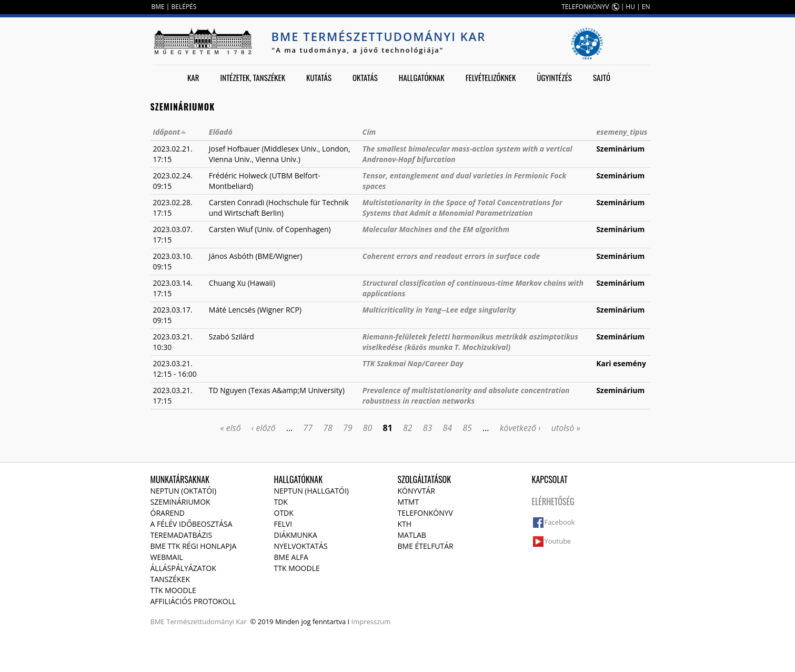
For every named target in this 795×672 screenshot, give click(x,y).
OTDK (284, 513)
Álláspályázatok (183, 568)
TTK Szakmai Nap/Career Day (413, 363)
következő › (520, 428)
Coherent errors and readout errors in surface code (451, 256)
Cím (369, 132)
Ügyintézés (554, 77)
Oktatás (365, 77)
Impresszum (371, 621)
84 (448, 428)
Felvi (283, 524)
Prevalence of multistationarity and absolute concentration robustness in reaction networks (466, 395)
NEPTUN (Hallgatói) (311, 491)
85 (467, 428)
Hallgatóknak (422, 77)
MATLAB (412, 535)
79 (348, 428)
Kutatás (319, 77)
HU (630, 7)
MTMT (409, 502)
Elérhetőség (553, 502)
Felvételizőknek (491, 77)
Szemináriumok (180, 502)
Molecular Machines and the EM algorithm (436, 229)
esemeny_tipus (622, 132)
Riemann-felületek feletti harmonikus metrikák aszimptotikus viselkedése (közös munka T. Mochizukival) (470, 342)
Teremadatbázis (182, 535)
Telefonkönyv (425, 513)
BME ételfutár (426, 546)
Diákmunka (296, 535)
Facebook (560, 522)
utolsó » (566, 428)
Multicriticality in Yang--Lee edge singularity (439, 310)
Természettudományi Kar (207, 621)
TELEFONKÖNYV (585, 7)
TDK (281, 502)
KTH (405, 524)
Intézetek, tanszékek (253, 77)
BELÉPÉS (184, 7)
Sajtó (602, 77)
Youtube (558, 541)
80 (368, 428)
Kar (193, 77)
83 (428, 428)
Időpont (170, 132)
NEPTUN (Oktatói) (184, 491)
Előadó (221, 132)
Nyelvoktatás (301, 546)
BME (158, 7)
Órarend (168, 513)
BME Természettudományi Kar (379, 36)
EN (646, 7)
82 (408, 428)
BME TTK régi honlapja (194, 546)
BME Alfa (291, 557)
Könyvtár (416, 491)
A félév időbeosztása (192, 524)
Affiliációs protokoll (193, 601)
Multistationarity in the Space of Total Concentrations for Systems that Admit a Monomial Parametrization (462, 208)
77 (308, 428)
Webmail (167, 557)
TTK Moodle (173, 590)
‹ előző (264, 428)
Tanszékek (170, 579)
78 (328, 428)
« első (230, 428)
